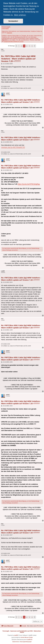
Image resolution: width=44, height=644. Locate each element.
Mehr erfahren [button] (20, 15)
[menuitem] (23, 626)
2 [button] (22, 46)
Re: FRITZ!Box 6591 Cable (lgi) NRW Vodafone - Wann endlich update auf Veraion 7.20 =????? (18, 59)
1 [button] (19, 46)
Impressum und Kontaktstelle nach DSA (22, 631)
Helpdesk (9, 33)
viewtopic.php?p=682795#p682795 (13, 147)
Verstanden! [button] (13, 21)
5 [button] (29, 46)
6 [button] (32, 46)
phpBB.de (30, 640)
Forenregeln (5, 28)
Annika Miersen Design (27, 637)
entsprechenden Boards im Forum (14, 41)
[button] (16, 46)
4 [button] (27, 46)
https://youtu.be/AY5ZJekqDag (29, 184)
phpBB (16, 635)
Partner (22, 632)
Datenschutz (37, 631)
